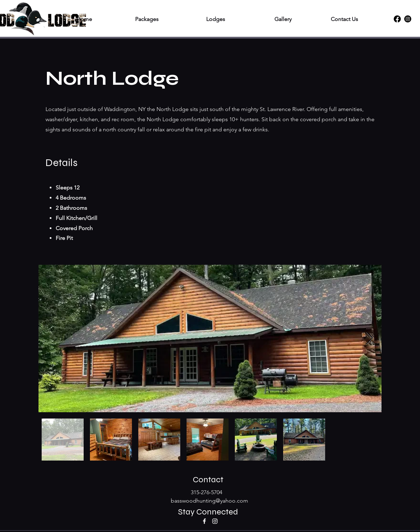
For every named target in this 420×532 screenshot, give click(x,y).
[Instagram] (408, 19)
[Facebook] (397, 19)
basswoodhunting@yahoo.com (209, 501)
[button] (131, 19)
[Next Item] (369, 338)
